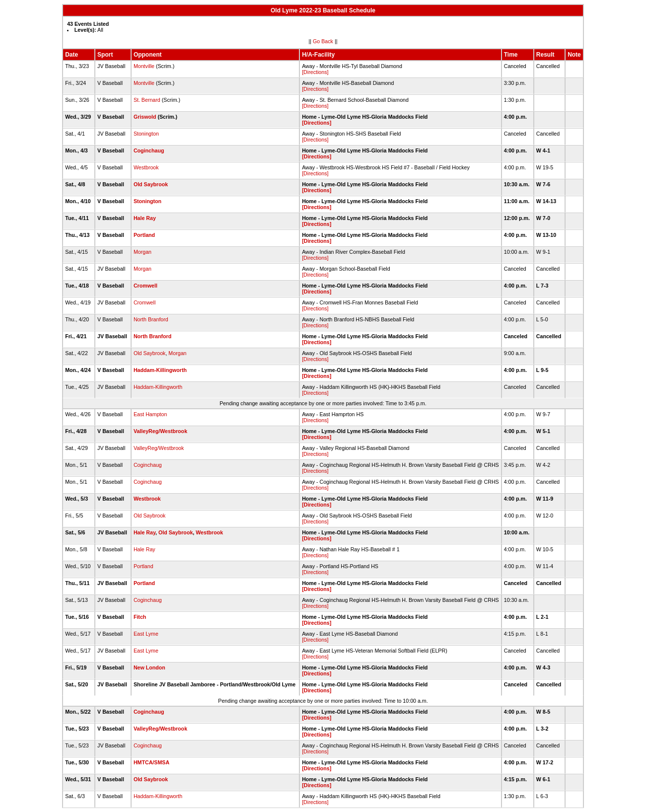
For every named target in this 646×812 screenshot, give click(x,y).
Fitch (140, 617)
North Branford (151, 319)
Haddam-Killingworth (160, 370)
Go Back (323, 41)
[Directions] (315, 72)
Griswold (145, 117)
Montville (144, 66)
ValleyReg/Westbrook (160, 431)
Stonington (146, 134)
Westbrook (146, 167)
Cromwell (145, 286)
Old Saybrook (151, 184)
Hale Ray (145, 218)
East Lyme (146, 634)
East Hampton (150, 414)
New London (149, 667)
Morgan (143, 252)
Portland (144, 235)
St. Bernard (147, 100)
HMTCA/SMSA (151, 762)
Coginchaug (149, 150)
